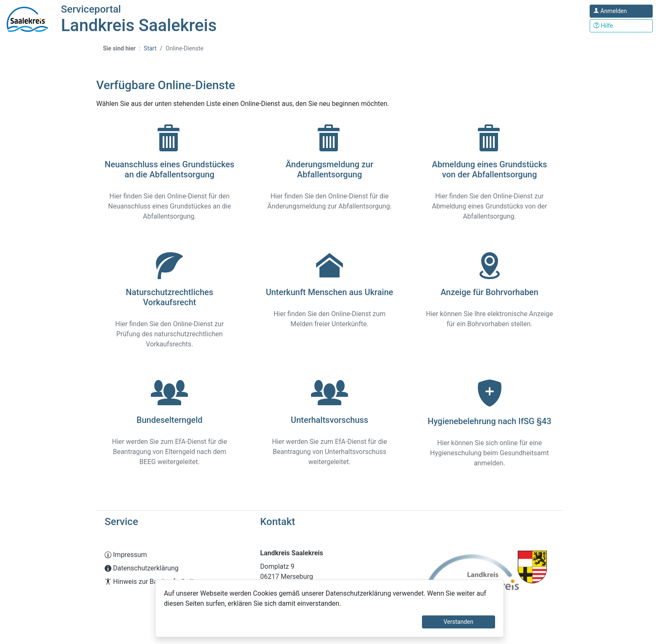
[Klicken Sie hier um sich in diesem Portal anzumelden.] (621, 11)
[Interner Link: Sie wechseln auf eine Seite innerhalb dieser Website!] (174, 555)
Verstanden (458, 622)
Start (150, 48)
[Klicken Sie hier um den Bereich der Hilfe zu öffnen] (621, 26)
